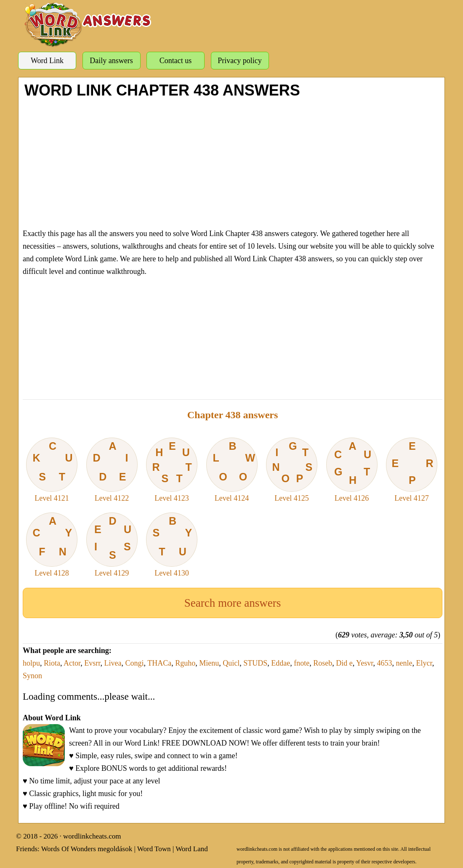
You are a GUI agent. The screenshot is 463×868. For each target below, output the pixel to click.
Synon (32, 676)
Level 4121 (52, 470)
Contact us (176, 61)
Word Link (47, 61)
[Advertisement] (233, 162)
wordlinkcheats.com (92, 836)
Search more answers (233, 603)
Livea (113, 663)
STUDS (255, 663)
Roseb (323, 663)
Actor (72, 663)
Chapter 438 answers (233, 415)
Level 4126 (352, 470)
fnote (302, 663)
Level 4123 (172, 470)
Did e (344, 663)
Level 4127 (412, 470)
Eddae (281, 663)
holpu (31, 663)
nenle (404, 663)
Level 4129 (112, 545)
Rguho (185, 663)
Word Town (154, 849)
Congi (135, 663)
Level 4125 (292, 470)
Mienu (209, 663)
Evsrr (92, 663)
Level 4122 (112, 470)
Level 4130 (172, 545)
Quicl (231, 663)
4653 (385, 663)
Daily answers (111, 61)
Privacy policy (239, 61)
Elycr (424, 663)
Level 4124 (232, 470)
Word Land (192, 849)
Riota (52, 663)
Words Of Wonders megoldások (87, 849)
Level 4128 (52, 545)
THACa (159, 663)
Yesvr (365, 663)
